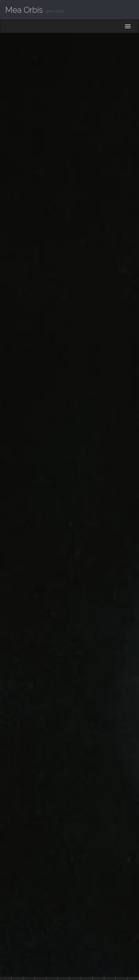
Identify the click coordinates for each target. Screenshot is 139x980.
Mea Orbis (24, 10)
